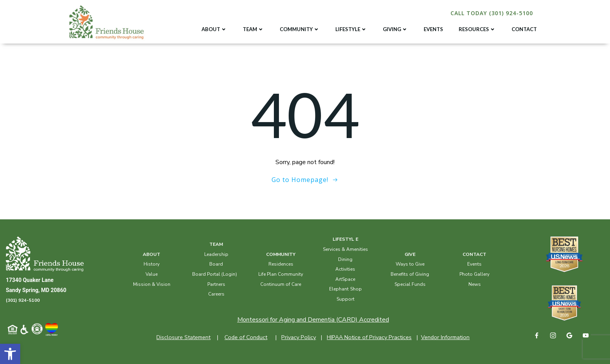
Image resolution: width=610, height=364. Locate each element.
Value (152, 274)
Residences (281, 264)
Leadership (216, 254)
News (475, 284)
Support (345, 299)
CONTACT (524, 29)
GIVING (395, 29)
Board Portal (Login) (215, 274)
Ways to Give (410, 264)
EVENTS (433, 29)
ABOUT (214, 29)
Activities (345, 269)
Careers (216, 294)
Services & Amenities (345, 249)
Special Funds (410, 284)
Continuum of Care (281, 284)
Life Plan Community (281, 274)
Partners (216, 284)
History (152, 264)
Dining (345, 259)
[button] (10, 354)
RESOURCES (477, 29)
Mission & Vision (152, 284)
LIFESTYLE (351, 29)
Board (216, 264)
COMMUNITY (300, 29)
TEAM (253, 29)
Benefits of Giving (410, 274)
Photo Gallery (474, 274)
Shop (356, 289)
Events (474, 264)
